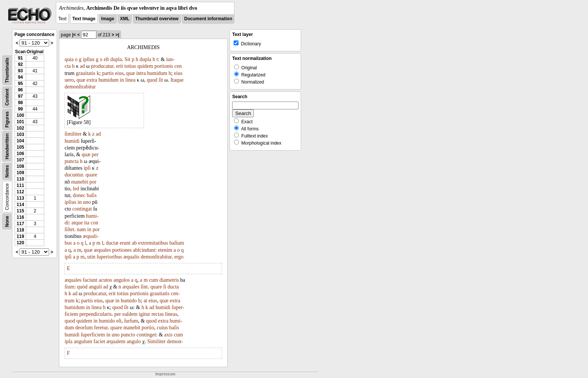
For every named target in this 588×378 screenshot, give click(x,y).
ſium (69, 287)
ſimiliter (73, 134)
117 (20, 224)
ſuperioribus (109, 257)
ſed (76, 189)
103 (20, 134)
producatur (102, 66)
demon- (175, 341)
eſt (106, 59)
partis (108, 73)
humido (129, 301)
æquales (102, 250)
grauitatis (85, 73)
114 (20, 205)
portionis (164, 66)
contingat (82, 209)
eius (119, 73)
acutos (105, 280)
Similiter (157, 341)
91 (20, 58)
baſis (91, 195)
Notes (7, 171)
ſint (144, 287)
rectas (158, 314)
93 (20, 71)
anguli (95, 287)
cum (153, 280)
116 (20, 217)
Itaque (177, 80)
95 (20, 84)
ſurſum (131, 321)
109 (20, 173)
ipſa (68, 341)
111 (20, 185)
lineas (171, 314)
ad (82, 66)
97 (20, 96)
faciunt (90, 280)
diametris (169, 280)
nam (81, 229)
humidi (72, 141)
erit (119, 66)
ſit (161, 80)
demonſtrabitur (80, 87)
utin (91, 257)
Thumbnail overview (157, 19)
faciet (99, 341)
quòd (82, 287)
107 (20, 160)
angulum (83, 341)
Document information (208, 19)
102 (20, 128)
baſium (177, 243)
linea (130, 80)
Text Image (84, 19)
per (95, 155)
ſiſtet (69, 229)
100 (20, 115)
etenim (165, 250)
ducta (173, 287)
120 (20, 243)
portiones (122, 250)
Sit (127, 59)
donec (79, 195)
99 (20, 109)
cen (178, 66)
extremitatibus (153, 243)
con (94, 223)
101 (20, 122)
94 (20, 77)
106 (20, 154)
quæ (130, 73)
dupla (116, 59)
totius (130, 66)
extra (92, 80)
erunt (125, 243)
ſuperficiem (93, 335)
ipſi (87, 168)
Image (108, 19)
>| (117, 35)
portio (148, 328)
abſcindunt (144, 250)
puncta (71, 161)
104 (20, 141)
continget (146, 335)
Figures (7, 119)
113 (20, 198)
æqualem (116, 341)
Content (7, 97)
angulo (134, 341)
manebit (80, 182)
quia (69, 59)
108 (20, 166)
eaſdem (130, 314)
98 (20, 103)
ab (134, 243)
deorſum (84, 328)
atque (77, 223)
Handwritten (7, 146)
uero (69, 80)
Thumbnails (7, 70)
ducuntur (74, 175)
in (122, 80)
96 (20, 90)
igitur (144, 314)
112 (20, 192)
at (145, 301)
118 (20, 230)
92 (20, 64)
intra (141, 73)
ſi (165, 287)
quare (91, 175)
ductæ (112, 243)
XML (125, 19)
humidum (157, 73)
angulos (121, 280)
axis (169, 335)
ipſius (89, 59)
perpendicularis (95, 314)
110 (20, 179)
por (93, 182)
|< (74, 35)
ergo (179, 257)
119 (20, 236)
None (7, 221)
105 (20, 147)
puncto (128, 335)
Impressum (165, 374)
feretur (101, 328)
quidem (145, 66)
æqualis (131, 257)
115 (20, 211)
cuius (162, 328)
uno (87, 202)
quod (152, 80)
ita (87, 223)
